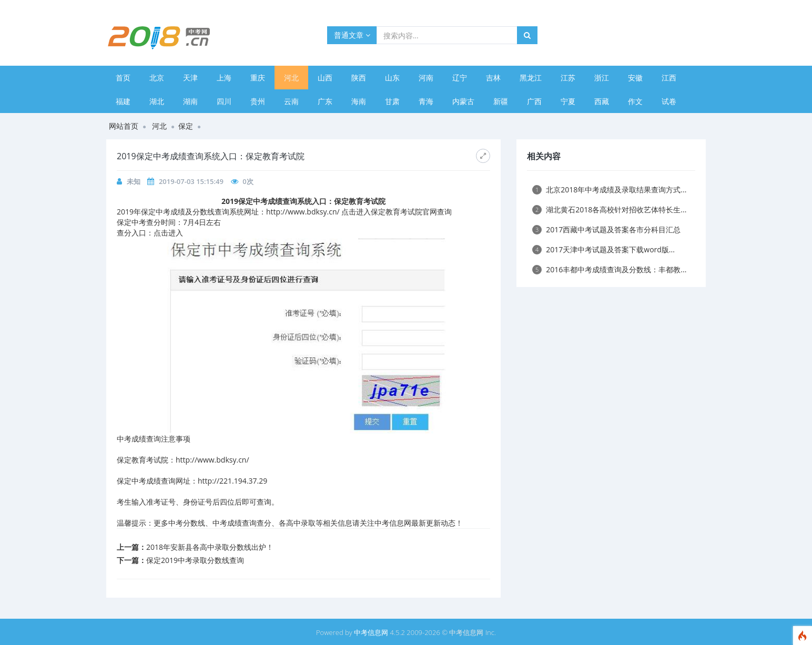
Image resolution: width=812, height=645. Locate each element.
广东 (325, 101)
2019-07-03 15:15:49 (191, 181)
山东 (392, 78)
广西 (534, 101)
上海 (224, 78)
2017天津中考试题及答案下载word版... (603, 249)
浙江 (602, 78)
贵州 (258, 101)
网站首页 (124, 126)
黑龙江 (531, 78)
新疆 (501, 101)
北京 (157, 78)
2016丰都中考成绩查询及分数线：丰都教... (609, 269)
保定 (186, 126)
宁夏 (568, 101)
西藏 (602, 101)
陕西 (359, 78)
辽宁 (460, 78)
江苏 (568, 78)
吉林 (493, 78)
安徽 (635, 78)
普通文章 (352, 35)
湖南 (190, 101)
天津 (190, 78)
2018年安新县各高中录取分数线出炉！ (210, 547)
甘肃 (392, 101)
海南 (359, 101)
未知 (134, 181)
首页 (123, 78)
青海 (426, 101)
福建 (123, 101)
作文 (635, 101)
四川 (224, 101)
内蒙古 (463, 101)
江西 (669, 78)
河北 (291, 78)
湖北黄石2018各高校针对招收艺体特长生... (609, 209)
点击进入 (168, 233)
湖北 (157, 101)
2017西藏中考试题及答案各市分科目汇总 (606, 229)
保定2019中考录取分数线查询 (195, 560)
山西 (325, 78)
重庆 (258, 78)
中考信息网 (371, 632)
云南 (291, 101)
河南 (426, 78)
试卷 (669, 101)
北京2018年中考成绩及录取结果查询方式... (609, 190)
